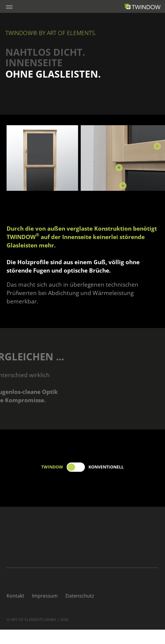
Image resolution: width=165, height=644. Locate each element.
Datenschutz (80, 596)
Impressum (45, 596)
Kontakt (15, 596)
